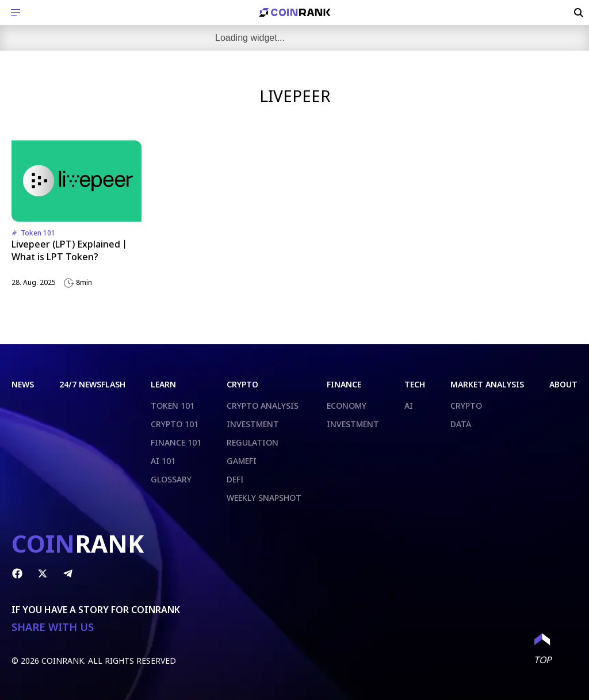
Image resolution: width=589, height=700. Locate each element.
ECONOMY (347, 406)
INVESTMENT (253, 424)
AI (409, 406)
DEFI (235, 479)
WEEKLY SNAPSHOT (264, 498)
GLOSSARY (171, 479)
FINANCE (344, 384)
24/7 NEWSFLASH (92, 384)
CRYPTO (242, 384)
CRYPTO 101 (175, 424)
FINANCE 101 (176, 442)
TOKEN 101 (173, 406)
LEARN (163, 384)
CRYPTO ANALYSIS (263, 406)
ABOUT (563, 384)
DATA (461, 424)
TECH (415, 384)
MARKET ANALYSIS (487, 384)
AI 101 (163, 461)
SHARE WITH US (53, 627)
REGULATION (253, 442)
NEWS (23, 384)
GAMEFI (242, 461)
